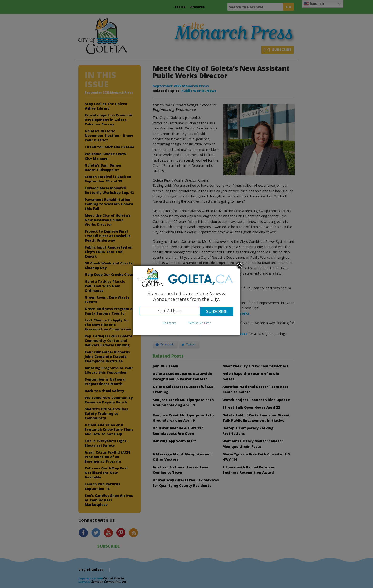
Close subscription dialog (240, 266)
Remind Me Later (200, 323)
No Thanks (169, 323)
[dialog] (186, 300)
